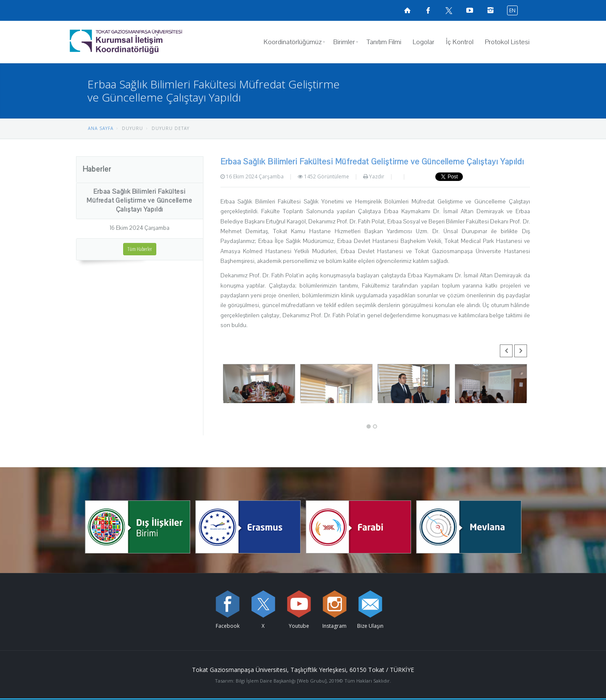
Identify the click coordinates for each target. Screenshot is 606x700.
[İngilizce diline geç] (510, 10)
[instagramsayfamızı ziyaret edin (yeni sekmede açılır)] (490, 10)
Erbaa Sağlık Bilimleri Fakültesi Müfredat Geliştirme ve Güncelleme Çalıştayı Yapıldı (139, 200)
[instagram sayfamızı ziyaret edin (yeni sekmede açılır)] (335, 604)
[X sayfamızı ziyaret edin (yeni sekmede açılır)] (449, 10)
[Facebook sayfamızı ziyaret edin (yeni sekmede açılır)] (428, 10)
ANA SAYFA (101, 128)
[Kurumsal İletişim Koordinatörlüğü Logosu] (148, 42)
